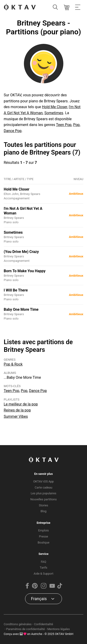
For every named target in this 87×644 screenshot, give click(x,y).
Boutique (43, 542)
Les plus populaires (43, 493)
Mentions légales (59, 629)
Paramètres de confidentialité (26, 629)
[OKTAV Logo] (20, 8)
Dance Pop (13, 131)
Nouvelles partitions (44, 499)
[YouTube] (52, 587)
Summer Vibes (16, 416)
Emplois (44, 530)
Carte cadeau (44, 487)
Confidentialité (43, 624)
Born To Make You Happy (25, 271)
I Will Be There (16, 290)
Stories (44, 505)
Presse (43, 536)
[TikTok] (60, 587)
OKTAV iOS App (43, 481)
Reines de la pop (17, 410)
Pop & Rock (13, 364)
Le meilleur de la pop (21, 404)
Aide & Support (43, 574)
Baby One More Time (21, 309)
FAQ (43, 562)
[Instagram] (43, 587)
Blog (44, 511)
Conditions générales (18, 624)
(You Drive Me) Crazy (21, 252)
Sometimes (54, 113)
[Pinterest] (35, 587)
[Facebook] (27, 587)
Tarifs (43, 568)
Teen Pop (64, 125)
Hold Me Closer (55, 107)
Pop (76, 125)
